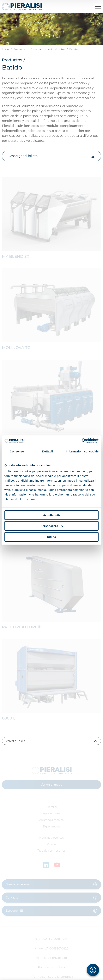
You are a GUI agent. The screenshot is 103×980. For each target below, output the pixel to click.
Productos (20, 49)
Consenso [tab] (17, 451)
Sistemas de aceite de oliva (48, 49)
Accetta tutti (52, 515)
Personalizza (52, 526)
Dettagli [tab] (48, 451)
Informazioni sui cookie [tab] (82, 451)
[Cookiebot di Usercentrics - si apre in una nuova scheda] (82, 441)
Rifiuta (52, 537)
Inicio (5, 49)
